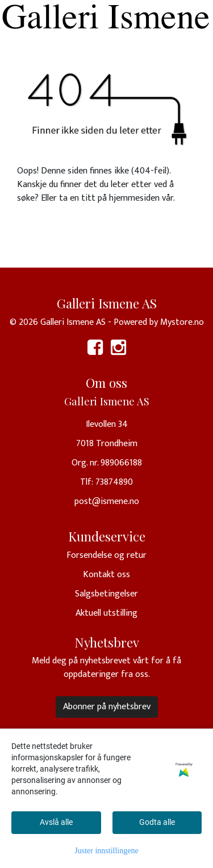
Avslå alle (56, 822)
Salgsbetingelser (106, 594)
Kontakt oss (106, 575)
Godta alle (157, 822)
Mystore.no (182, 322)
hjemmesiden (134, 198)
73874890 (114, 482)
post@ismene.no (107, 501)
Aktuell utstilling (106, 613)
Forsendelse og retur (106, 555)
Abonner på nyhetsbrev (107, 707)
